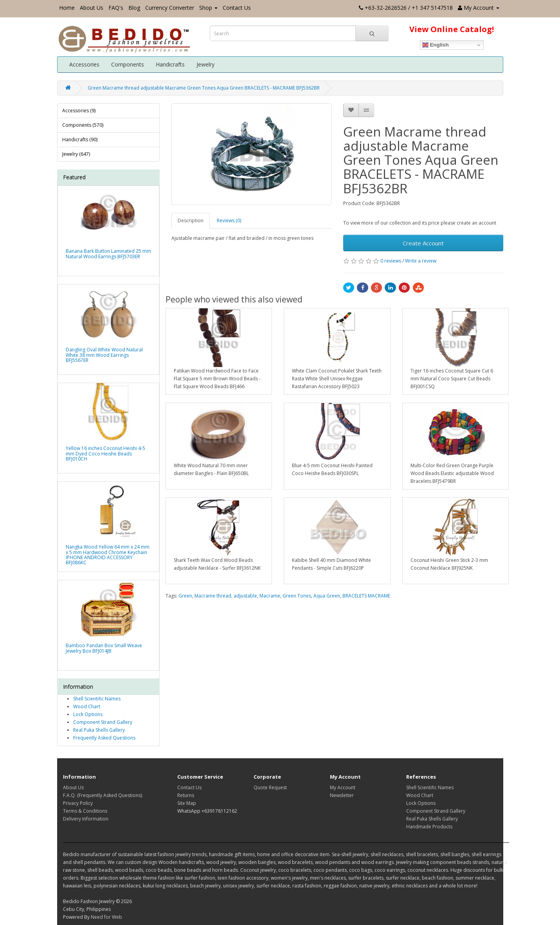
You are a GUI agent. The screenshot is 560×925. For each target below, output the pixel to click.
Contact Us (237, 8)
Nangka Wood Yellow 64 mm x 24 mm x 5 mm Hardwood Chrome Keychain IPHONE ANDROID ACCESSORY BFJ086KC (108, 555)
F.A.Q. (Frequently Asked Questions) (103, 795)
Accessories (84, 64)
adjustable (245, 596)
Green (185, 596)
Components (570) (83, 125)
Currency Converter (170, 8)
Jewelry (205, 64)
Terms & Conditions (85, 811)
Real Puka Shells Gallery (99, 730)
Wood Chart (87, 706)
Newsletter (342, 795)
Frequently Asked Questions (104, 738)
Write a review (421, 261)
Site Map (187, 803)
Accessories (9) (79, 111)
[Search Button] (372, 33)
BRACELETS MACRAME (366, 596)
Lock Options (88, 714)
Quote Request (270, 787)
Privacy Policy (78, 803)
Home (67, 8)
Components (128, 64)
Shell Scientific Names (97, 699)
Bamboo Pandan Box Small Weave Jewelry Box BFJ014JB (104, 648)
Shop (208, 8)
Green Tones (297, 596)
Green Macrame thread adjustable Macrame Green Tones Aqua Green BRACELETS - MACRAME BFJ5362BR (204, 88)
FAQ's (116, 8)
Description (191, 220)
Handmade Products (429, 827)
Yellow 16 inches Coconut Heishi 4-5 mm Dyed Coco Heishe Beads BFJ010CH (105, 453)
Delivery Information (86, 819)
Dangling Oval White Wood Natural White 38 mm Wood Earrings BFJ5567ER (104, 355)
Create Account (423, 243)
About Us (92, 8)
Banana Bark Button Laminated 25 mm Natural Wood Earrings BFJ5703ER (108, 254)
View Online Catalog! (452, 29)
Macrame (270, 596)
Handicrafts (170, 64)
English (436, 45)
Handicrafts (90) (80, 139)
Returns (186, 795)
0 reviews (391, 261)
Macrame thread (213, 596)
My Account (343, 787)
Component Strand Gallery (103, 722)
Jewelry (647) (76, 154)
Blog (134, 8)
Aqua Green (327, 596)
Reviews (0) (229, 220)
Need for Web (106, 917)
